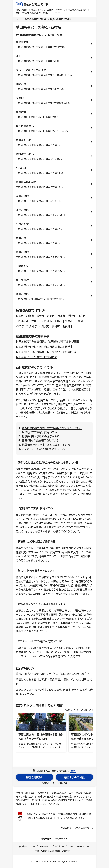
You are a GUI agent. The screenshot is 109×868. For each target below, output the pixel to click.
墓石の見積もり (35, 777)
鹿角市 (82, 316)
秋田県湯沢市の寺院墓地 (30, 352)
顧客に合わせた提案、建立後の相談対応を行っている (52, 428)
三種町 (79, 321)
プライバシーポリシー (62, 847)
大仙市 (35, 321)
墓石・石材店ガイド (32, 4)
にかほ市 (47, 321)
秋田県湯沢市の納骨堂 (57, 347)
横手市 (40, 316)
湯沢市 (71, 316)
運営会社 (24, 847)
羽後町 (66, 326)
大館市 (51, 316)
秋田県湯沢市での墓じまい (62, 352)
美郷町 (56, 326)
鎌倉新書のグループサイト (53, 839)
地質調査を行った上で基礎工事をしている (46, 445)
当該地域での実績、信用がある (39, 432)
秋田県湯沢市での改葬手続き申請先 (36, 357)
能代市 (30, 316)
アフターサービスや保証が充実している (44, 449)
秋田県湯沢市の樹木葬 (29, 347)
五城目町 (31, 326)
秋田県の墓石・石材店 (36, 19)
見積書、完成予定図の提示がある (41, 436)
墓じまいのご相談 (74, 777)
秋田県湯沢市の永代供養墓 (64, 341)
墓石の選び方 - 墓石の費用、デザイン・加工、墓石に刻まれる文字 (53, 674)
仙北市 (58, 321)
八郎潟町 (44, 326)
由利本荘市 (22, 321)
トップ (19, 19)
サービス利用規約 (40, 847)
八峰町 (20, 326)
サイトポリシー (82, 847)
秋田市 (20, 316)
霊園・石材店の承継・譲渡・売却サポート (54, 851)
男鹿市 (61, 316)
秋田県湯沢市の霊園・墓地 (31, 341)
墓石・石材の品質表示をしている (40, 440)
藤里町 (69, 321)
